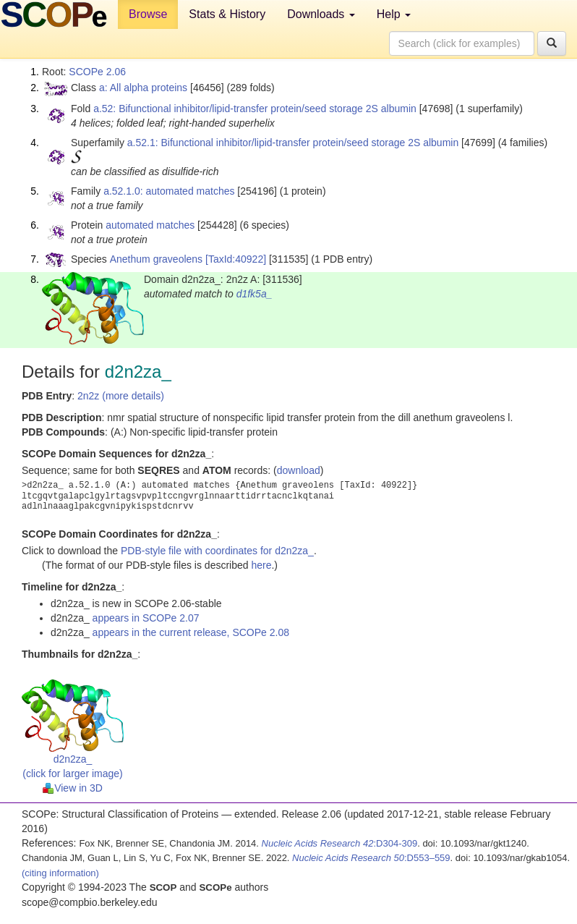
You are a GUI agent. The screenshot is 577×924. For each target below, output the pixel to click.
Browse (148, 14)
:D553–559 (371, 858)
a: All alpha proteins (143, 88)
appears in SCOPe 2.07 (146, 618)
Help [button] (394, 14)
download (299, 470)
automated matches (150, 225)
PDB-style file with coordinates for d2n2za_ (217, 551)
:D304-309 (340, 843)
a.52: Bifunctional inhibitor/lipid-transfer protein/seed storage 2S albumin (255, 109)
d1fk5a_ (255, 294)
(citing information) (60, 873)
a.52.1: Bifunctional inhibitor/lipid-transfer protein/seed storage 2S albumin (293, 143)
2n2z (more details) (121, 396)
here (261, 565)
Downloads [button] (321, 14)
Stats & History (227, 14)
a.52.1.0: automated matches (169, 191)
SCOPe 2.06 (97, 72)
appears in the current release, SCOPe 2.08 (191, 632)
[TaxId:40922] (236, 259)
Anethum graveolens (156, 259)
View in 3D (73, 788)
